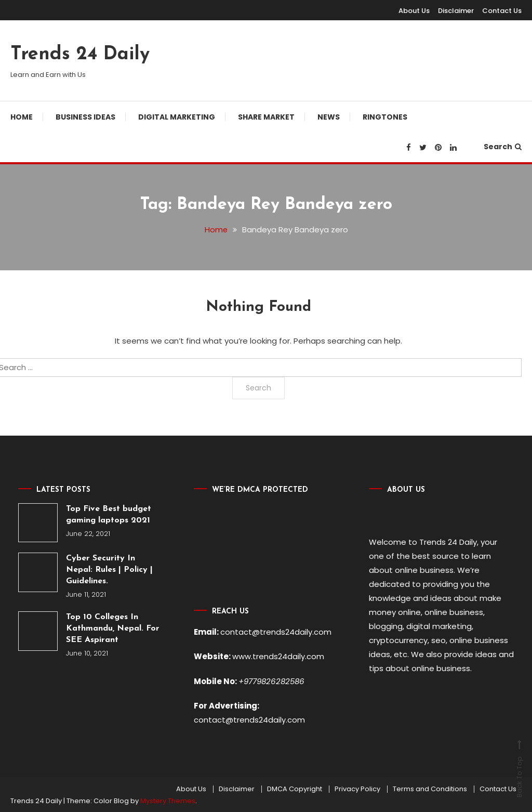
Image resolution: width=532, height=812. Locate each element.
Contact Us (502, 11)
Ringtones (385, 117)
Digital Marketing (177, 117)
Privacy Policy (357, 788)
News (329, 117)
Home (22, 117)
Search (503, 147)
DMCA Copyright (295, 788)
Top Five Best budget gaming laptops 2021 (109, 515)
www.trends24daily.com (278, 656)
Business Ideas (85, 117)
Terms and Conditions (430, 788)
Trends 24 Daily (80, 55)
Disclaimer (456, 11)
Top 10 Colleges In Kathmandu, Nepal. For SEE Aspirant (113, 628)
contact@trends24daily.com (276, 632)
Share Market (266, 117)
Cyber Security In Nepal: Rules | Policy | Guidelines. (109, 570)
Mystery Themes (168, 800)
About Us (414, 11)
